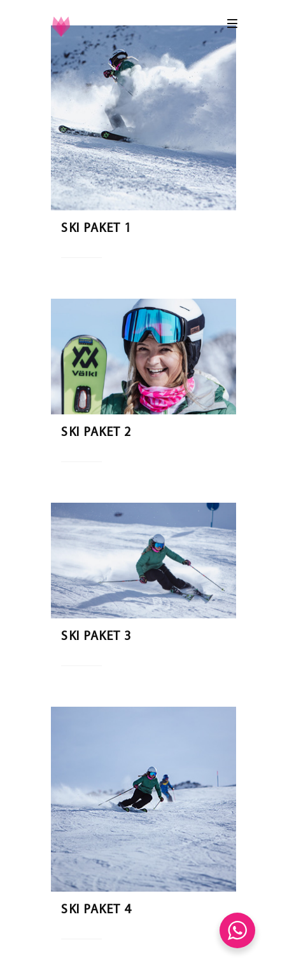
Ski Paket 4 (96, 910)
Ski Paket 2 (96, 433)
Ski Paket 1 (96, 229)
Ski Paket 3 (96, 637)
